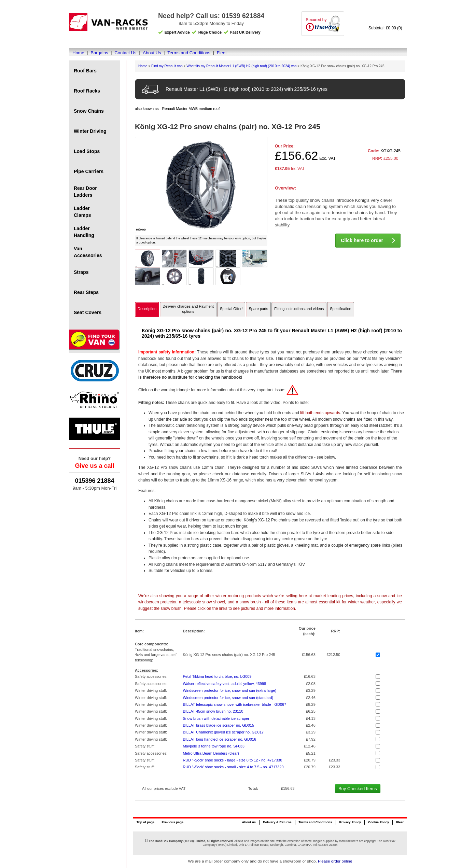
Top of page (145, 822)
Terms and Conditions (189, 53)
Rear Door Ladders (85, 192)
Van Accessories (88, 252)
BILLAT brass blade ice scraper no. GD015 (218, 725)
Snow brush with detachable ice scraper (216, 718)
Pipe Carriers (89, 171)
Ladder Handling (84, 232)
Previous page (172, 822)
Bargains (99, 53)
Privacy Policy (350, 822)
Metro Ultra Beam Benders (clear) (211, 753)
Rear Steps (86, 292)
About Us (152, 53)
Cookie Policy (379, 822)
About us (249, 822)
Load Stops (87, 151)
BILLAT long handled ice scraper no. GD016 (219, 739)
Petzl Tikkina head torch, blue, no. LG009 (217, 676)
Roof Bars (85, 71)
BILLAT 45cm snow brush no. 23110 (213, 711)
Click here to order (368, 240)
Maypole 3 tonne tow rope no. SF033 (213, 746)
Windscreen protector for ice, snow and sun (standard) (228, 698)
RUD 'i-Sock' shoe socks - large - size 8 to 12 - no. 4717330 (232, 760)
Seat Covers (88, 312)
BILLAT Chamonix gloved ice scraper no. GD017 (223, 732)
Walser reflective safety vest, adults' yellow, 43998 (224, 684)
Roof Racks (87, 91)
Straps (81, 272)
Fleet (222, 53)
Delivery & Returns (277, 822)
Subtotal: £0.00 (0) (385, 28)
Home (78, 53)
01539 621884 (243, 16)
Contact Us (125, 53)
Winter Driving (90, 131)
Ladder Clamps (82, 212)
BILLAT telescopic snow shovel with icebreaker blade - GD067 (234, 704)
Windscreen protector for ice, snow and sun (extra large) (229, 690)
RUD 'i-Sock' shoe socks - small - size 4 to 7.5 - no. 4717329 (233, 767)
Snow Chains (89, 111)
